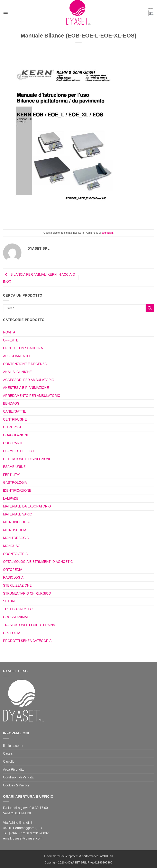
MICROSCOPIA (15, 530)
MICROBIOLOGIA (16, 522)
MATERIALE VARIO (18, 514)
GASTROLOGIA (15, 483)
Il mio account (13, 746)
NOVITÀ (9, 332)
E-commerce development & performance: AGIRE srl (78, 856)
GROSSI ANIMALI (16, 617)
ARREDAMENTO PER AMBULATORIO (32, 396)
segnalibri (107, 233)
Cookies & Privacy (16, 785)
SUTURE (10, 601)
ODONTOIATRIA (15, 554)
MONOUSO (12, 546)
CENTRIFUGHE (15, 419)
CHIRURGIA (12, 427)
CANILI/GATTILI (15, 411)
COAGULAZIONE (16, 435)
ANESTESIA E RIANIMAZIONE (26, 388)
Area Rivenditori (15, 770)
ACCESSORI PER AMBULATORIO (29, 380)
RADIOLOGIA (13, 577)
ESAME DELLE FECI (19, 451)
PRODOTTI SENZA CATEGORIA (27, 641)
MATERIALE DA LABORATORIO (27, 506)
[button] (6, 12)
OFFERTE (11, 340)
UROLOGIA (12, 633)
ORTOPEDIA (13, 570)
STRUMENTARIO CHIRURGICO (27, 593)
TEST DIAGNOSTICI (18, 609)
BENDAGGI (12, 403)
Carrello (9, 762)
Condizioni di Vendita (18, 777)
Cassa (8, 754)
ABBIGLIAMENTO (16, 356)
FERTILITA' (11, 475)
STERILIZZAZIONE (17, 585)
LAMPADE (11, 499)
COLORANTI (13, 443)
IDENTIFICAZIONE (17, 491)
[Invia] (150, 308)
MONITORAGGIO (16, 538)
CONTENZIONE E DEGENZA (25, 364)
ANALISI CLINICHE (17, 372)
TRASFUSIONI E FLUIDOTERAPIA (29, 625)
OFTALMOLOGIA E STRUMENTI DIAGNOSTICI (38, 562)
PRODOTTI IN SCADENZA (23, 348)
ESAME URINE (14, 467)
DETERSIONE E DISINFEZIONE (27, 459)
